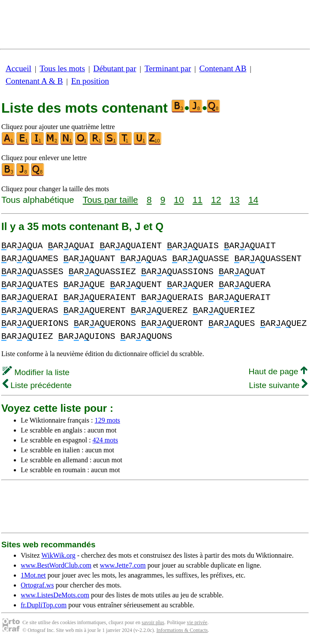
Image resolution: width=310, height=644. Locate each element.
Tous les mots (62, 68)
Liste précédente (37, 385)
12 (216, 200)
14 (253, 200)
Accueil (19, 68)
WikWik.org (58, 555)
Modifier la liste (36, 372)
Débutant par (115, 68)
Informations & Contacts (182, 630)
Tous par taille (110, 200)
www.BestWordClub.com (56, 565)
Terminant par (168, 68)
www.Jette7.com (123, 565)
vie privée (197, 622)
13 (235, 200)
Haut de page (278, 371)
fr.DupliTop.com (44, 605)
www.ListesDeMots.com (55, 595)
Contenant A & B (34, 81)
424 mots (105, 440)
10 (179, 200)
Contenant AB (223, 68)
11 (197, 200)
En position (90, 81)
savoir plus (153, 622)
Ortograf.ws (37, 585)
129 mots (107, 420)
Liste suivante (278, 385)
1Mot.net (33, 575)
